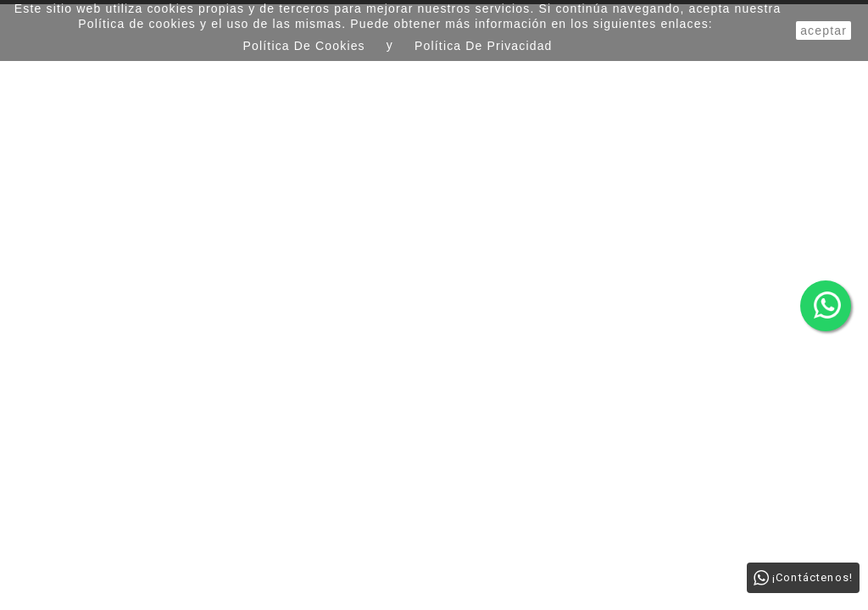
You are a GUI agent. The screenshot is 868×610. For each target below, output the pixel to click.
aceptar (823, 30)
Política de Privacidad (483, 46)
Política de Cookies (304, 46)
